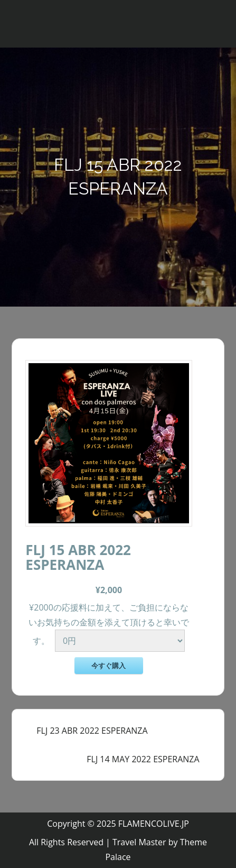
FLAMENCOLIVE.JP (154, 824)
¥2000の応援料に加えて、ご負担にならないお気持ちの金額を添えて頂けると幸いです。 (109, 624)
